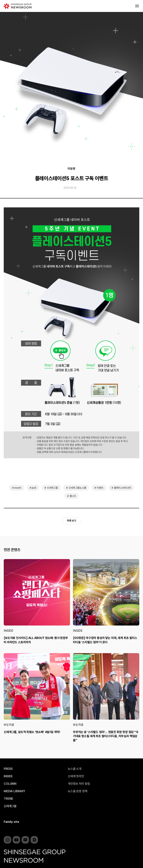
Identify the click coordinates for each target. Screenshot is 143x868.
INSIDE (9, 631)
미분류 (71, 169)
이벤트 (100, 488)
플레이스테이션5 (123, 488)
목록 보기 (71, 521)
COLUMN (10, 784)
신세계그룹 (52, 488)
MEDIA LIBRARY (14, 791)
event (18, 488)
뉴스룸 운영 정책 (78, 791)
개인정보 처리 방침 (79, 784)
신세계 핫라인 (76, 776)
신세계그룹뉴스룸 (77, 488)
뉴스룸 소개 (75, 769)
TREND (8, 799)
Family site (11, 822)
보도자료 (9, 725)
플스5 (73, 496)
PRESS (8, 769)
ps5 (34, 488)
